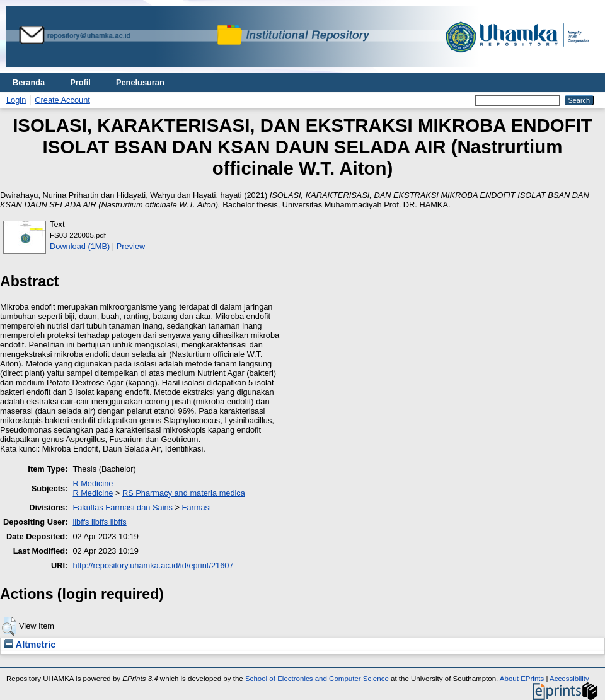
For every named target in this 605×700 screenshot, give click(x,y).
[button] (9, 626)
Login (16, 100)
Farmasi (197, 507)
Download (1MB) (80, 246)
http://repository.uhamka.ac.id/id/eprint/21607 (153, 565)
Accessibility (569, 679)
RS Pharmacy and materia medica (184, 493)
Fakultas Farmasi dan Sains (123, 507)
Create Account (62, 100)
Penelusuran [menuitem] (140, 82)
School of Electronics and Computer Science (317, 679)
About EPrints (522, 679)
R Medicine (93, 483)
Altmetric (30, 645)
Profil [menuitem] (80, 82)
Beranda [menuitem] (29, 82)
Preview (131, 246)
